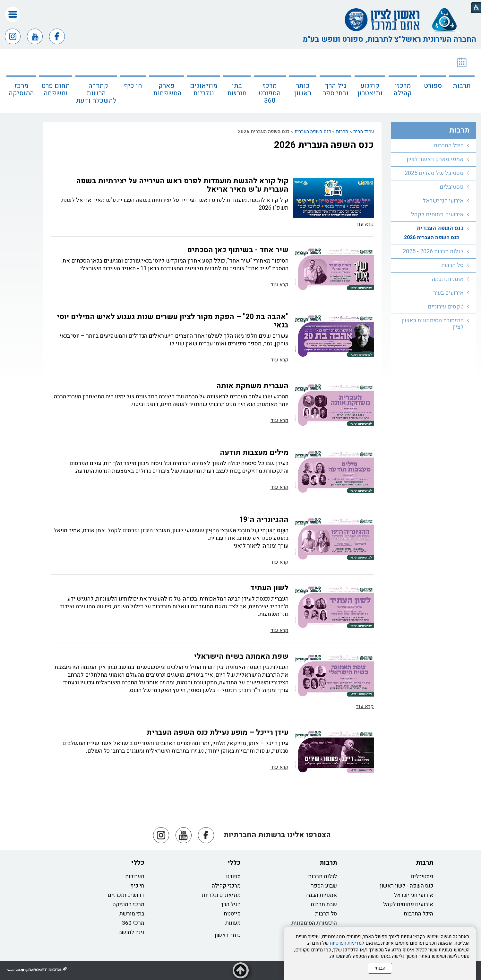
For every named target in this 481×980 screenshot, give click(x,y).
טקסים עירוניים (446, 307)
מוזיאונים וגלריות (204, 90)
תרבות (462, 86)
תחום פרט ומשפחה (56, 90)
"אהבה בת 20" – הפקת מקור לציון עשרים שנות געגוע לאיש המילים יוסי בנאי (173, 321)
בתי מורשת (237, 90)
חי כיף (133, 86)
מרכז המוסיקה (21, 90)
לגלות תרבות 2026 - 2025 (433, 252)
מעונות (233, 923)
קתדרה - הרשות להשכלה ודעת (96, 93)
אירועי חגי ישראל (443, 201)
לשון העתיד (269, 588)
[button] (13, 14)
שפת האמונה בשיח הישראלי (241, 656)
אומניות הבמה (448, 279)
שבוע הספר (324, 886)
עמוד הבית (364, 132)
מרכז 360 (133, 923)
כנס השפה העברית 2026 (324, 145)
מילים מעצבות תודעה (254, 453)
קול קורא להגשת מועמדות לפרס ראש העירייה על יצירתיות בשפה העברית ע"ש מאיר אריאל (182, 185)
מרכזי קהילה (403, 90)
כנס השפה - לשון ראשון (407, 886)
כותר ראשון (303, 90)
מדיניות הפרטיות (346, 943)
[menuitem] (462, 81)
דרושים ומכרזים (126, 895)
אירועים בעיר (448, 293)
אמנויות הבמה (321, 895)
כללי (234, 863)
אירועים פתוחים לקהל (437, 215)
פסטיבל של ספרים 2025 (434, 173)
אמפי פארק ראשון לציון (435, 159)
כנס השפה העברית (313, 132)
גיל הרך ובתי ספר (336, 90)
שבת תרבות (324, 904)
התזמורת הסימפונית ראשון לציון (433, 324)
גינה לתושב (132, 932)
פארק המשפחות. (167, 90)
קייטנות (232, 914)
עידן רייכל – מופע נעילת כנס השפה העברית (218, 733)
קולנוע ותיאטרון (370, 90)
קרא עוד (365, 224)
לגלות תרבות (322, 876)
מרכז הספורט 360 (270, 93)
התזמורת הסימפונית (314, 923)
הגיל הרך (231, 904)
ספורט (433, 86)
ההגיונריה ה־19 (264, 520)
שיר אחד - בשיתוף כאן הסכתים (238, 250)
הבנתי (380, 968)
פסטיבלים (452, 187)
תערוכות (135, 876)
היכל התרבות (449, 146)
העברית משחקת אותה (252, 386)
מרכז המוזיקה (129, 904)
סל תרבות (452, 265)
